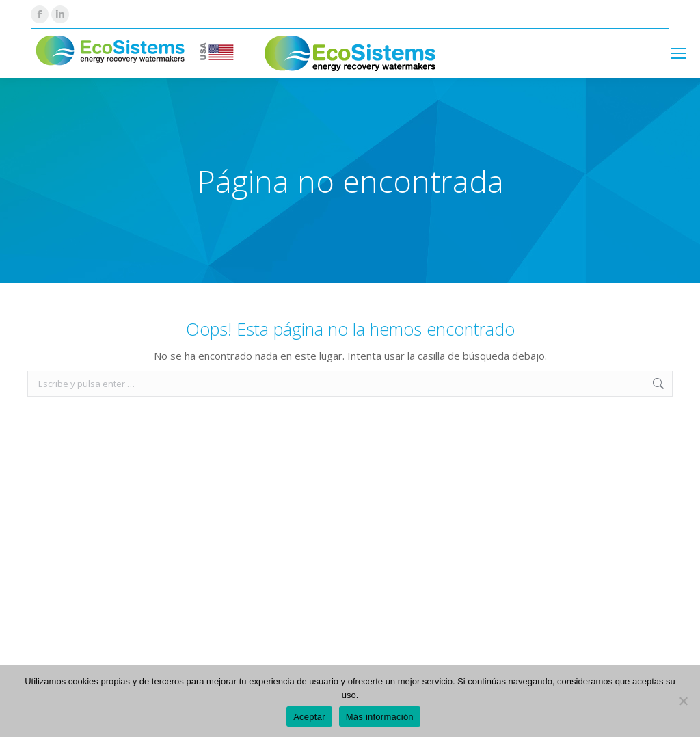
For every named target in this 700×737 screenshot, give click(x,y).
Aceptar (309, 717)
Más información (380, 717)
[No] (683, 701)
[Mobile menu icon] (678, 53)
